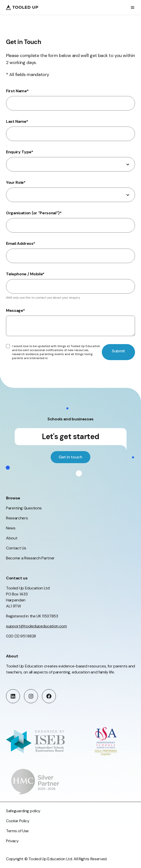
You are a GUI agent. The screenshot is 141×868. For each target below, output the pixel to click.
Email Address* (21, 243)
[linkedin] (13, 696)
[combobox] (70, 164)
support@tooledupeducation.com (36, 626)
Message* (15, 310)
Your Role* (16, 182)
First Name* (17, 91)
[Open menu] (133, 8)
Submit (118, 351)
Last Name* (17, 121)
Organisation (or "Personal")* (34, 213)
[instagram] (31, 696)
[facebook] (49, 696)
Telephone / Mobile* (25, 274)
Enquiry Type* (20, 152)
